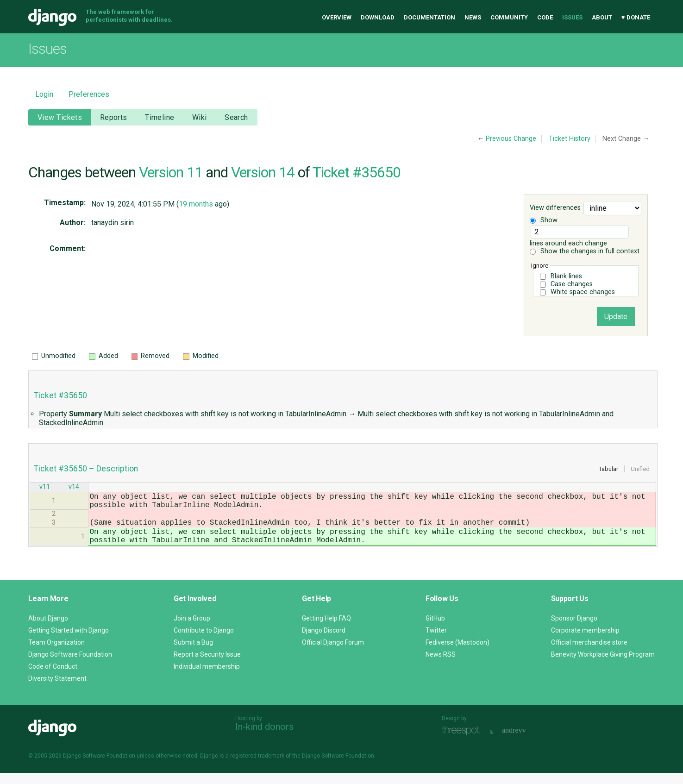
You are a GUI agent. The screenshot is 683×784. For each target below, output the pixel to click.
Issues (572, 17)
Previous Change (511, 139)
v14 (74, 488)
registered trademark (257, 767)
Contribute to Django (204, 641)
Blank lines (566, 276)
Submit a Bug (193, 653)
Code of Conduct (53, 677)
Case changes (572, 284)
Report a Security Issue (207, 665)
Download (378, 17)
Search (236, 117)
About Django (48, 629)
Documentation (429, 17)
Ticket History (570, 139)
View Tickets (60, 117)
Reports (114, 117)
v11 (45, 488)
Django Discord (324, 641)
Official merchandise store (589, 653)
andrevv (524, 742)
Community (509, 17)
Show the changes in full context (585, 251)
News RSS (441, 665)
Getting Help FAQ (326, 629)
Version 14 (263, 172)
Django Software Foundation (70, 665)
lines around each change (579, 236)
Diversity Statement (57, 690)
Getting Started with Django (69, 641)
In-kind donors (264, 738)
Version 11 (171, 172)
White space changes (583, 292)
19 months (196, 204)
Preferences (89, 94)
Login (44, 94)
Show (544, 220)
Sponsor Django (574, 629)
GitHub (435, 629)
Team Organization (56, 653)
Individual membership (207, 677)
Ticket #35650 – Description (86, 469)
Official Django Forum (333, 653)
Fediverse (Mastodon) (457, 653)
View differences (555, 208)
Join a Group (192, 629)
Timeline (160, 117)
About (602, 17)
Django (52, 18)
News (473, 17)
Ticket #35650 (357, 172)
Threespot (464, 742)
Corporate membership (585, 641)
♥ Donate (636, 17)
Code (545, 17)
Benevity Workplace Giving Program (603, 665)
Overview (337, 17)
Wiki (200, 117)
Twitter (436, 641)
